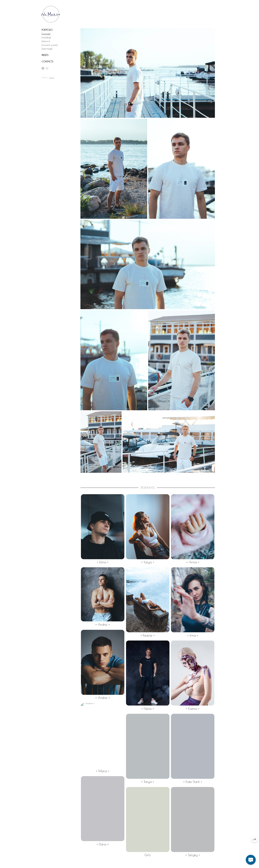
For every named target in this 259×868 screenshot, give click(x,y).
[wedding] (46, 37)
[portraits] (46, 34)
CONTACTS (47, 62)
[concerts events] (50, 45)
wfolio (52, 77)
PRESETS (45, 55)
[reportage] (47, 49)
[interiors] (46, 41)
